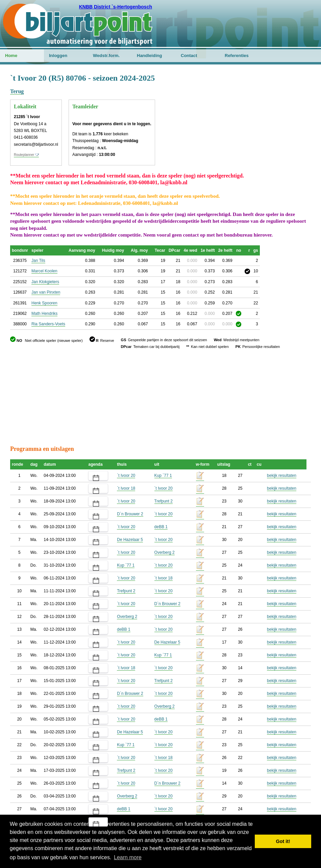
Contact (189, 56)
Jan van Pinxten (46, 292)
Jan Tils (38, 261)
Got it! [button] (283, 841)
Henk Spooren (44, 303)
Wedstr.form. (106, 56)
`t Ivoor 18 (126, 488)
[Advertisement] (270, 106)
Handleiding (149, 56)
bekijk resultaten (282, 476)
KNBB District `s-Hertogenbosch (116, 7)
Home (11, 56)
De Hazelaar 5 (130, 540)
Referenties (237, 56)
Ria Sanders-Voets (48, 324)
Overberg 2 (165, 552)
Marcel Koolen (44, 271)
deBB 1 (161, 527)
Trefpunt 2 (164, 501)
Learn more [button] (128, 857)
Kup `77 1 (163, 476)
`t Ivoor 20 (126, 476)
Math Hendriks (44, 314)
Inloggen (58, 56)
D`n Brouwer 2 (130, 514)
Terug (17, 91)
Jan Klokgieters (45, 282)
